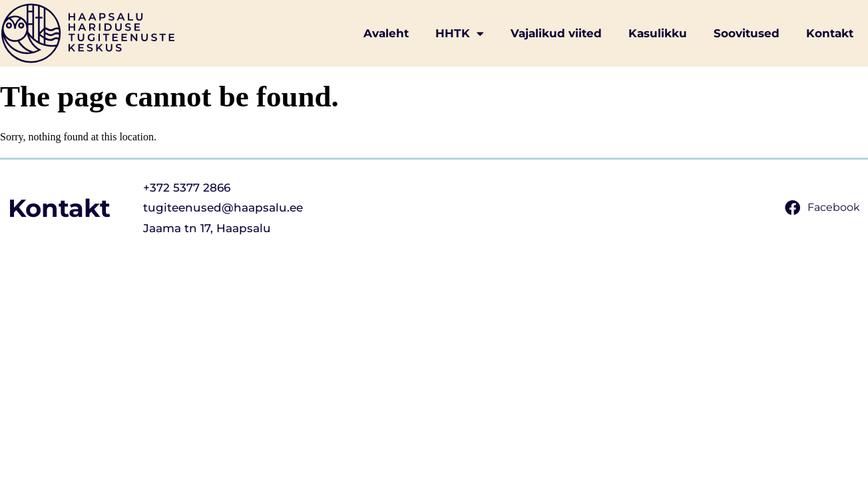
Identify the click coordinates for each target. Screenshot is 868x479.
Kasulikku (658, 33)
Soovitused (747, 33)
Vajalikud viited (556, 33)
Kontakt (830, 33)
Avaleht (386, 33)
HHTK (460, 34)
